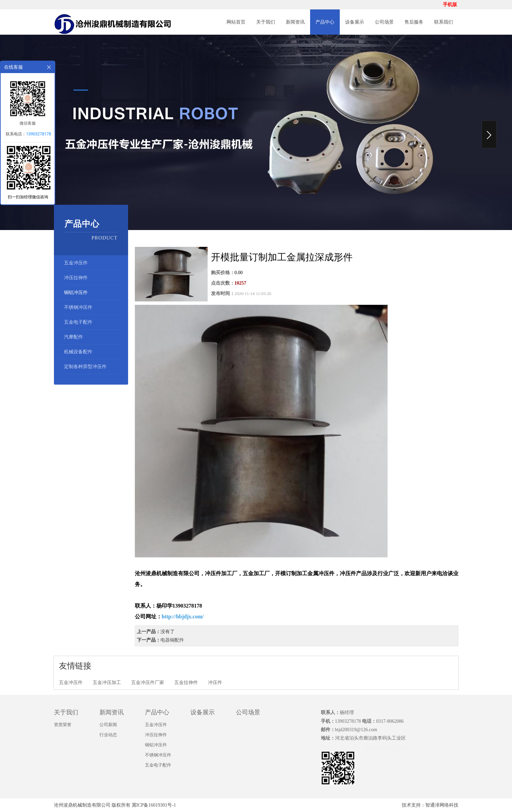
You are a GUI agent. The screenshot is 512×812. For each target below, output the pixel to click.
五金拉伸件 (186, 683)
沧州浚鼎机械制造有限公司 (82, 805)
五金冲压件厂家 (148, 683)
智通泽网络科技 (442, 805)
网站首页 (236, 22)
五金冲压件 (76, 263)
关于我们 (266, 22)
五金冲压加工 (107, 683)
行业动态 (108, 735)
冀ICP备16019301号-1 (154, 805)
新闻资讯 (295, 22)
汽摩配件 (73, 337)
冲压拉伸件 (76, 278)
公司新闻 (108, 725)
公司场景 (384, 22)
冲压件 (215, 683)
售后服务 (414, 22)
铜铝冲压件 (76, 293)
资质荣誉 (63, 725)
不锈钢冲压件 (78, 307)
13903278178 (38, 134)
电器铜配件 (172, 640)
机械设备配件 (78, 352)
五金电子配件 (78, 322)
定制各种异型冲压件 (85, 367)
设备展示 (355, 22)
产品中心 (325, 22)
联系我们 (444, 22)
